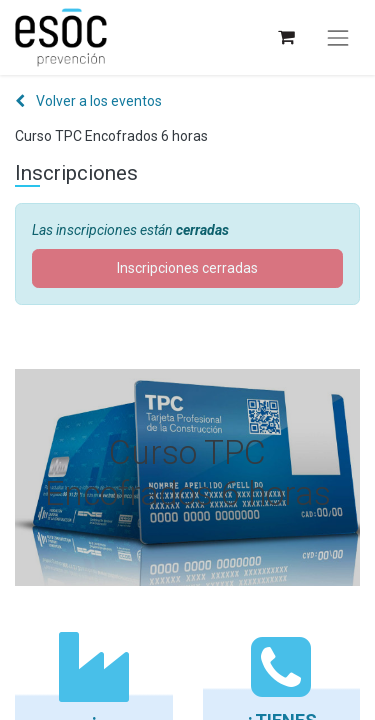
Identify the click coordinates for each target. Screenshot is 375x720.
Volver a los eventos (88, 101)
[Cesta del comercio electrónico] (285, 37)
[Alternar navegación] (338, 38)
